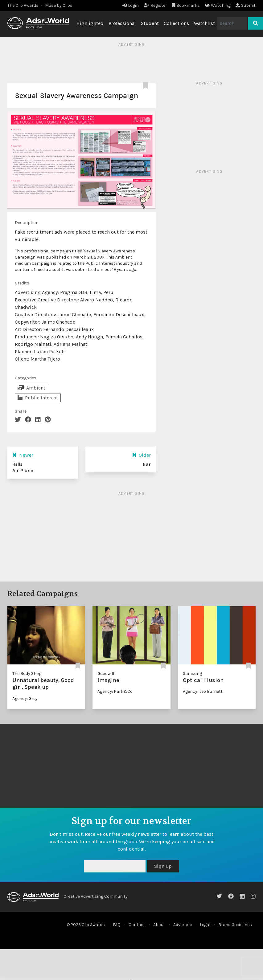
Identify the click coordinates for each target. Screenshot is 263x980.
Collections (176, 23)
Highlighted (90, 23)
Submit (246, 5)
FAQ (117, 925)
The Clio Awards (23, 5)
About (159, 925)
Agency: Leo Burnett (203, 691)
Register (155, 5)
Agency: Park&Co (115, 691)
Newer (23, 455)
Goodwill (106, 674)
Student (150, 23)
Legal (205, 925)
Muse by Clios (59, 5)
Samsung (192, 674)
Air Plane (23, 470)
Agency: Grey (25, 698)
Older (141, 455)
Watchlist (204, 23)
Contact (137, 925)
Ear (147, 464)
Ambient (31, 388)
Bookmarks (186, 5)
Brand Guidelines (235, 925)
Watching (218, 5)
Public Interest (38, 398)
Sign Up (163, 866)
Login (131, 5)
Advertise (183, 925)
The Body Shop (27, 674)
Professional (122, 23)
